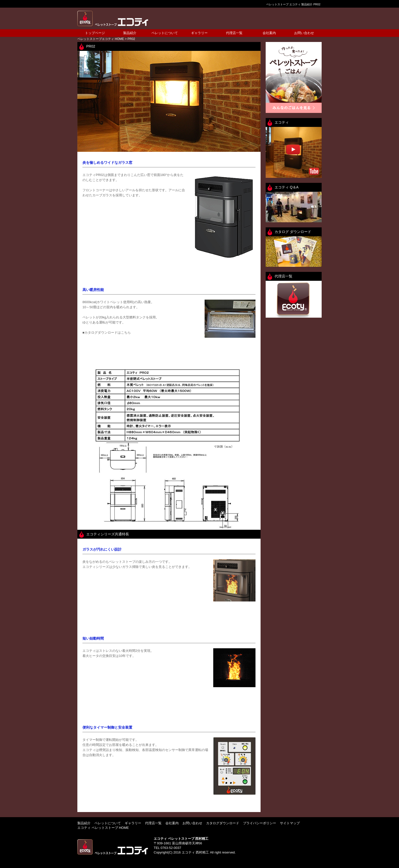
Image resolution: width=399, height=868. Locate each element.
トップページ (95, 33)
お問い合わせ (304, 33)
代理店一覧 (234, 33)
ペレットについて (165, 33)
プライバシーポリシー (260, 823)
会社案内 (269, 33)
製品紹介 (130, 33)
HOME (101, 39)
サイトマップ (290, 823)
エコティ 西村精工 (195, 852)
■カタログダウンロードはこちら (107, 333)
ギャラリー (199, 33)
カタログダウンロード (223, 823)
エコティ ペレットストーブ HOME (103, 828)
